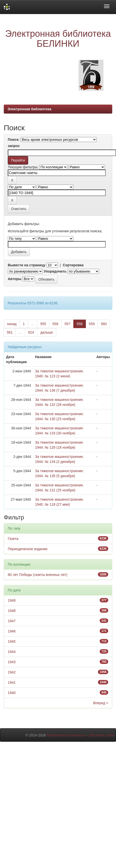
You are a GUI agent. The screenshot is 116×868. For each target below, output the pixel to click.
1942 (12, 672)
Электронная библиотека (30, 109)
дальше (46, 332)
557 (67, 324)
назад (12, 324)
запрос (14, 146)
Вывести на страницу (27, 265)
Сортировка (73, 265)
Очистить (19, 209)
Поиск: (14, 140)
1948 (12, 611)
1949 (12, 600)
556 (55, 324)
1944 (12, 652)
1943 (12, 662)
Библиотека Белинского (66, 735)
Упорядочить (55, 271)
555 (43, 324)
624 (31, 332)
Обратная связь (102, 735)
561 (10, 332)
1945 (12, 641)
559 (92, 324)
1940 (12, 693)
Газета (13, 539)
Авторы (15, 279)
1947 (12, 621)
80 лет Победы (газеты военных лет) (38, 575)
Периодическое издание (28, 549)
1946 (12, 631)
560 (104, 324)
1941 (12, 682)
